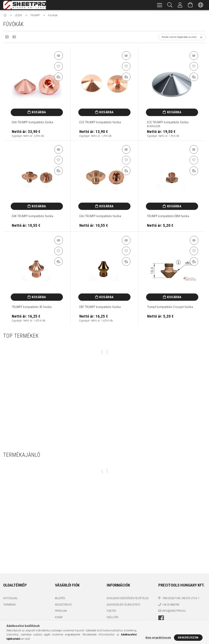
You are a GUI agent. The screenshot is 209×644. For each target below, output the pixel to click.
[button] (59, 56)
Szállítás (113, 617)
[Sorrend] (182, 37)
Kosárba (39, 112)
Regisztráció (63, 605)
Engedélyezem (188, 637)
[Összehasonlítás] (59, 77)
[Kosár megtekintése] (190, 5)
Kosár (59, 617)
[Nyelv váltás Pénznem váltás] (201, 5)
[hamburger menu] (160, 5)
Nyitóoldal (10, 598)
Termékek (10, 605)
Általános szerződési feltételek (128, 598)
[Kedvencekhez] (59, 66)
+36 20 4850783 (171, 605)
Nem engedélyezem (158, 637)
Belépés (60, 598)
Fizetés (111, 611)
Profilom (61, 611)
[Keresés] (170, 5)
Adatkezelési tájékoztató (123, 605)
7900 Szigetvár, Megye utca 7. (181, 598)
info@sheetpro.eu (174, 611)
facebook (161, 618)
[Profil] (180, 5)
